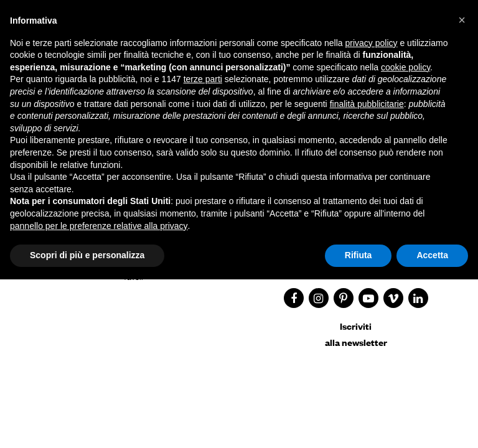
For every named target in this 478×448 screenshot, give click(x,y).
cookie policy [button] (405, 67)
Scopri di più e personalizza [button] (87, 255)
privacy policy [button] (372, 43)
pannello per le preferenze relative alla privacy (99, 226)
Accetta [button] (432, 255)
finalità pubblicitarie (367, 104)
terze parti (203, 79)
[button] (462, 20)
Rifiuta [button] (358, 255)
